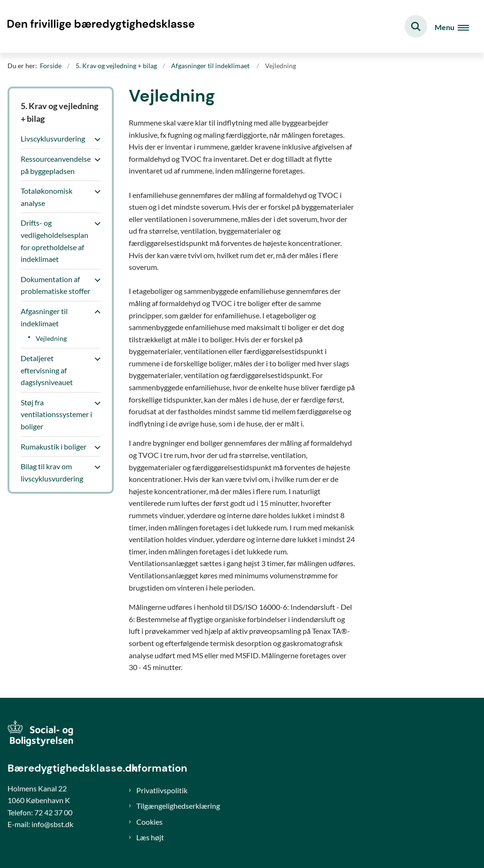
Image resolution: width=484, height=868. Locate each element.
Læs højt (150, 837)
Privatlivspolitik (162, 790)
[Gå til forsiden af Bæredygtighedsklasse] (98, 26)
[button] (95, 139)
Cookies (149, 822)
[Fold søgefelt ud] (416, 26)
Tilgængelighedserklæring (178, 806)
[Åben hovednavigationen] (452, 27)
